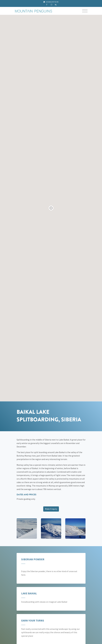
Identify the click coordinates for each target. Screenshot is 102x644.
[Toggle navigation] (85, 11)
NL (56, 5)
